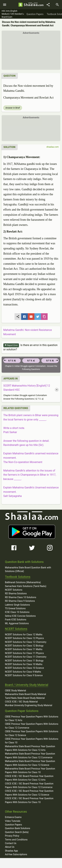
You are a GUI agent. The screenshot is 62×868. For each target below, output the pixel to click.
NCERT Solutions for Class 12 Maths (24, 635)
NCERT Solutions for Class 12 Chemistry (26, 642)
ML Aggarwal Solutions (17, 623)
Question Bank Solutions (18, 828)
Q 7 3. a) (31, 361)
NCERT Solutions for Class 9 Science (24, 675)
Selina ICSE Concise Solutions (20, 616)
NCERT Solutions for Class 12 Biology (24, 646)
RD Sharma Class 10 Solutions (21, 597)
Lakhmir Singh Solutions (17, 605)
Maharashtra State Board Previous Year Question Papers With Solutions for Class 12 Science (30, 763)
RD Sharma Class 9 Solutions (20, 601)
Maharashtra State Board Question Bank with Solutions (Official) (28, 569)
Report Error (11, 345)
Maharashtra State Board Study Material (25, 694)
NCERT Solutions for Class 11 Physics (24, 653)
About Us (10, 847)
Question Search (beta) (17, 832)
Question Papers (13, 825)
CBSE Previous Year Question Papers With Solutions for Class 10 (32, 741)
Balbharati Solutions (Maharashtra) (23, 582)
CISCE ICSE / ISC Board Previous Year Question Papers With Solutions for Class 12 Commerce (29, 785)
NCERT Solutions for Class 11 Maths (24, 649)
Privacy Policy (12, 836)
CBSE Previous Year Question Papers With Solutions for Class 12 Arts (32, 718)
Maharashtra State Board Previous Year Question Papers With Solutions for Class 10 (30, 770)
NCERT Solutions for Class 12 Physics (24, 638)
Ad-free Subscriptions (16, 854)
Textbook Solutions (18, 577)
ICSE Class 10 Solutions (17, 612)
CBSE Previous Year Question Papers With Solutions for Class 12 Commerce (32, 726)
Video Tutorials (13, 821)
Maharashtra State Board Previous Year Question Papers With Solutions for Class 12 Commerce (30, 755)
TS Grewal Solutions (15, 608)
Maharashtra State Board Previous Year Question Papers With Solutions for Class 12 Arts (30, 748)
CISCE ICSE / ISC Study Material (21, 702)
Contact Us (11, 843)
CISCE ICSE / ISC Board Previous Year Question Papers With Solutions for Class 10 (29, 800)
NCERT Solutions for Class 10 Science (24, 668)
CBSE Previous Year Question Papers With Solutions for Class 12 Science (32, 733)
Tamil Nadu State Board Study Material (25, 698)
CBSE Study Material (15, 691)
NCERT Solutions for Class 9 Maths (23, 672)
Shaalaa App (11, 851)
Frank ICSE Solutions (16, 620)
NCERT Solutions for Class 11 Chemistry (26, 657)
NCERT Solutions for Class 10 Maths (24, 664)
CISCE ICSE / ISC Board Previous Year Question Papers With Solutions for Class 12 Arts (29, 778)
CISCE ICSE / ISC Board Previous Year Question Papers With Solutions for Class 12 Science (29, 793)
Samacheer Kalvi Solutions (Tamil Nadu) (26, 586)
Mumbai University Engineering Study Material (29, 705)
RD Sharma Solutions (16, 593)
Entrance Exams (13, 817)
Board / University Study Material (27, 685)
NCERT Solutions (14, 590)
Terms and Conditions (16, 840)
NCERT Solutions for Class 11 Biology (24, 661)
